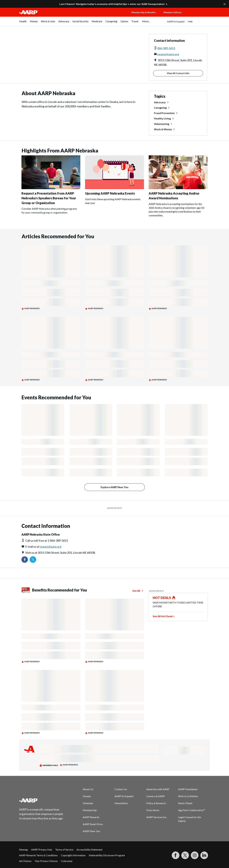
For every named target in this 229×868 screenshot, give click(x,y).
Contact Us (121, 789)
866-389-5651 (166, 48)
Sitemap (24, 849)
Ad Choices (25, 861)
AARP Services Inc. (157, 817)
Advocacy (160, 102)
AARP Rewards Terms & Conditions (38, 855)
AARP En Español (176, 22)
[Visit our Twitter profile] (33, 560)
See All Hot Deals (163, 616)
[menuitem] (23, 23)
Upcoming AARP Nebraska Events (110, 193)
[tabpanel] (189, 21)
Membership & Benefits (144, 12)
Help (190, 21)
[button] (199, 15)
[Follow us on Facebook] (25, 560)
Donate (87, 796)
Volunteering (162, 124)
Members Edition (173, 12)
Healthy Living (162, 118)
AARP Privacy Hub (42, 849)
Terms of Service (64, 849)
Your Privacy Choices (46, 861)
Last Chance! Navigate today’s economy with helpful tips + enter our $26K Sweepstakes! (112, 4)
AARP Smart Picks (93, 824)
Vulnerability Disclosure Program (107, 855)
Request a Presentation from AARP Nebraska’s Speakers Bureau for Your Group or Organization (49, 198)
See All (136, 591)
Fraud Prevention (164, 113)
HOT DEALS (162, 598)
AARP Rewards (91, 817)
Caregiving (160, 108)
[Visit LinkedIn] (204, 855)
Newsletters (121, 803)
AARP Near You (91, 831)
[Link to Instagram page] (195, 855)
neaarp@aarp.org (168, 54)
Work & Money (163, 129)
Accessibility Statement (89, 849)
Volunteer (88, 803)
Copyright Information (73, 855)
